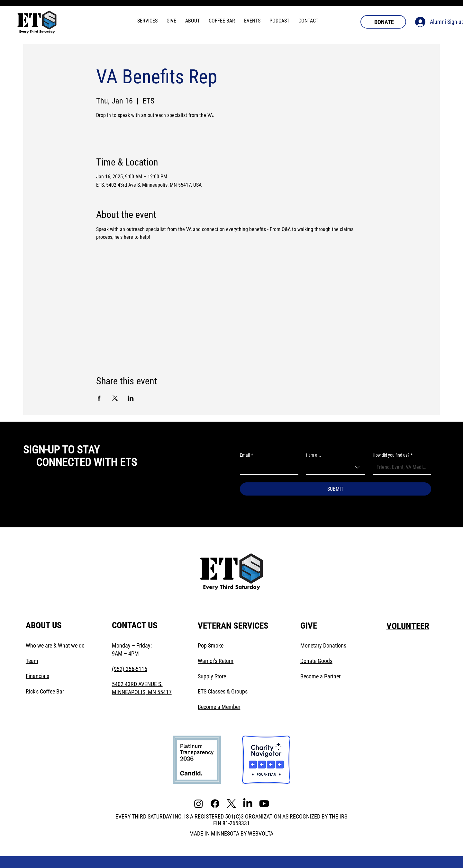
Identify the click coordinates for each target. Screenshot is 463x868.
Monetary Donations (323, 645)
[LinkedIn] (248, 804)
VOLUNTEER (408, 626)
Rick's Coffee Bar (45, 691)
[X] (231, 804)
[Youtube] (264, 804)
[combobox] (335, 468)
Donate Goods (316, 661)
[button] (147, 21)
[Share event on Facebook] (99, 398)
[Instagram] (199, 804)
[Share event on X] (115, 398)
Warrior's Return (216, 661)
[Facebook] (215, 804)
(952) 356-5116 (130, 669)
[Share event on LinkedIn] (131, 398)
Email (246, 455)
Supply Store (212, 676)
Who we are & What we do (55, 645)
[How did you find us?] (400, 467)
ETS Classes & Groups (223, 691)
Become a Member (219, 707)
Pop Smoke (211, 645)
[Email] (267, 467)
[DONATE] (383, 22)
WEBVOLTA (261, 833)
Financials (37, 676)
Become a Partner (320, 676)
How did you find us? (393, 455)
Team (32, 661)
